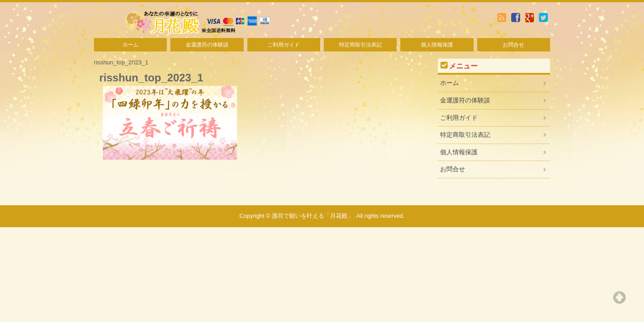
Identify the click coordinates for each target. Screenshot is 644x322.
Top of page (619, 297)
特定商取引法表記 (360, 45)
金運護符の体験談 (207, 45)
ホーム (131, 45)
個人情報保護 (437, 45)
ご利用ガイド (284, 45)
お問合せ (513, 45)
